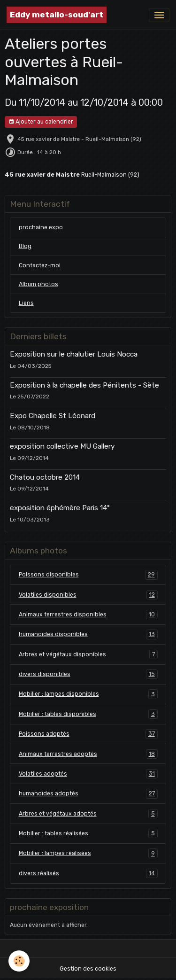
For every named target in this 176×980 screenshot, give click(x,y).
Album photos (38, 284)
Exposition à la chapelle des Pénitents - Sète (84, 385)
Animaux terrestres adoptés (88, 754)
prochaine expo (41, 227)
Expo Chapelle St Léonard (53, 416)
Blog (25, 246)
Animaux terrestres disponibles (88, 614)
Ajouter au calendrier (41, 122)
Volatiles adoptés (88, 774)
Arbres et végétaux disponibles (88, 654)
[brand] (57, 15)
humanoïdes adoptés (88, 793)
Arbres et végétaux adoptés (88, 814)
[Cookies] (19, 961)
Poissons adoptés (88, 734)
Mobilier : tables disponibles (88, 714)
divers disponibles (88, 674)
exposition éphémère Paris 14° (60, 508)
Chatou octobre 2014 (45, 477)
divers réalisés (88, 873)
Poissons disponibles (88, 575)
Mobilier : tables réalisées (88, 833)
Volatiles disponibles (88, 595)
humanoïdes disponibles (88, 634)
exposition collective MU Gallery (62, 446)
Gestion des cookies (88, 969)
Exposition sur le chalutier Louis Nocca (74, 354)
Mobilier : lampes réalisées (88, 853)
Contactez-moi (40, 265)
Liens (26, 303)
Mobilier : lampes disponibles (88, 694)
